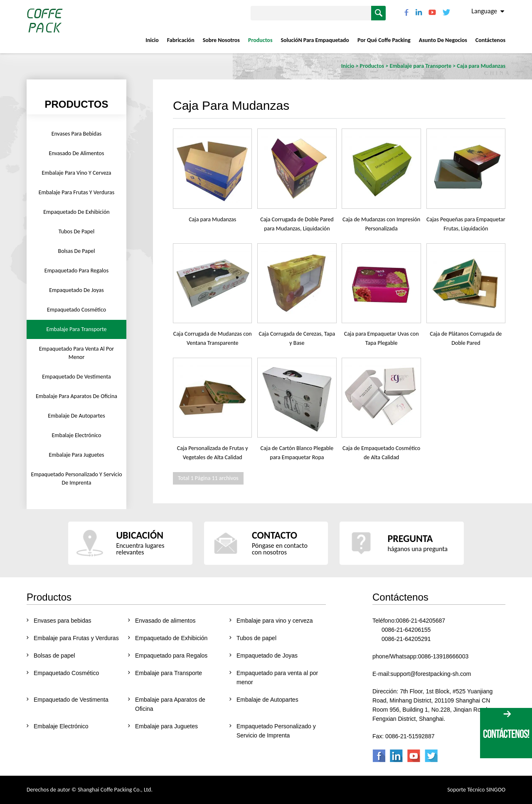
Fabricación (181, 40)
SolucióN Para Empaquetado (315, 40)
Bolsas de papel (77, 251)
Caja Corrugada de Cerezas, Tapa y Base (297, 338)
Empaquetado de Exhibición (76, 212)
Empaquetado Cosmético (76, 310)
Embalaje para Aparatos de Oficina (76, 396)
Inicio (152, 40)
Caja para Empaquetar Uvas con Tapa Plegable (382, 338)
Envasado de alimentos (77, 153)
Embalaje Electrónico (77, 435)
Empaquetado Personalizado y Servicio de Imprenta (76, 479)
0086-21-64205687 (421, 621)
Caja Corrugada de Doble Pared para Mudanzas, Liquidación (297, 224)
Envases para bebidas (77, 134)
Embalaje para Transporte (77, 329)
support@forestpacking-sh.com (431, 674)
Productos (260, 40)
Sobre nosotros (221, 40)
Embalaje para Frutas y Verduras (77, 192)
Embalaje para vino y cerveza (76, 173)
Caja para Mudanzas (212, 219)
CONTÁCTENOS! (506, 734)
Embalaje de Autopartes (76, 416)
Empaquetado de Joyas (76, 290)
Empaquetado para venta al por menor (76, 353)
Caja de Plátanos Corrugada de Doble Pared (466, 338)
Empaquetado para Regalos (76, 271)
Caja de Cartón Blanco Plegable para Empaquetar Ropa (297, 453)
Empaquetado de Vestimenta (76, 377)
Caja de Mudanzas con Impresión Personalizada (381, 224)
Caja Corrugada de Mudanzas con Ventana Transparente (213, 338)
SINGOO (496, 790)
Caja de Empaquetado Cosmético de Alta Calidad (381, 453)
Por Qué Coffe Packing (384, 40)
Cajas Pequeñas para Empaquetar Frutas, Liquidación (466, 224)
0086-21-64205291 (406, 639)
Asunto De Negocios (443, 40)
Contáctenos (490, 40)
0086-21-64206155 (406, 630)
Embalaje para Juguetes (76, 455)
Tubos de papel (77, 231)
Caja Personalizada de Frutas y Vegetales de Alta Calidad (213, 453)
